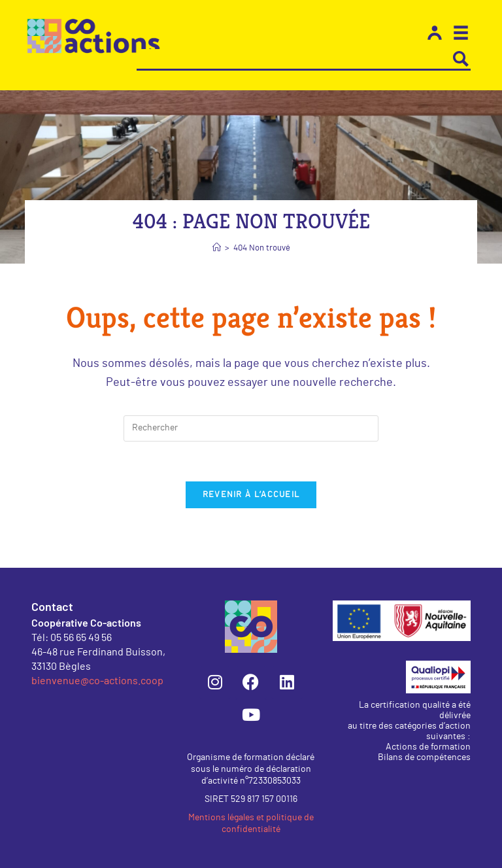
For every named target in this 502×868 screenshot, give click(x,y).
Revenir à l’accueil (251, 495)
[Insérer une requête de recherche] (251, 428)
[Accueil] (217, 248)
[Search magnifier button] (461, 59)
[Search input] (294, 59)
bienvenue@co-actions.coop (97, 680)
